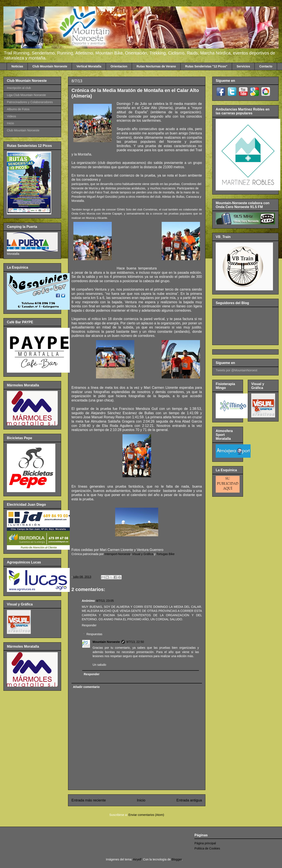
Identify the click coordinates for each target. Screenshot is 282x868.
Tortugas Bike (165, 554)
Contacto (266, 66)
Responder (89, 625)
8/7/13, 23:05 (105, 601)
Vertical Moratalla (89, 66)
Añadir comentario (86, 687)
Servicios (243, 66)
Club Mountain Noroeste (50, 66)
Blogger (177, 859)
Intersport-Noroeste (117, 554)
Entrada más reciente (89, 800)
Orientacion (119, 66)
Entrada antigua (189, 800)
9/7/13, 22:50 (135, 642)
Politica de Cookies (207, 848)
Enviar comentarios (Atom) (146, 815)
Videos (12, 116)
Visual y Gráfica (143, 554)
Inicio (141, 800)
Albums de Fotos (18, 109)
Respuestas (94, 634)
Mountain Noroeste (106, 642)
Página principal (205, 843)
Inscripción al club (19, 88)
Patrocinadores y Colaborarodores (30, 102)
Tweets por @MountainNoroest (236, 370)
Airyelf (137, 859)
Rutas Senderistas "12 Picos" (206, 66)
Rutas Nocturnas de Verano (156, 66)
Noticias (17, 66)
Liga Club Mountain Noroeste (26, 95)
